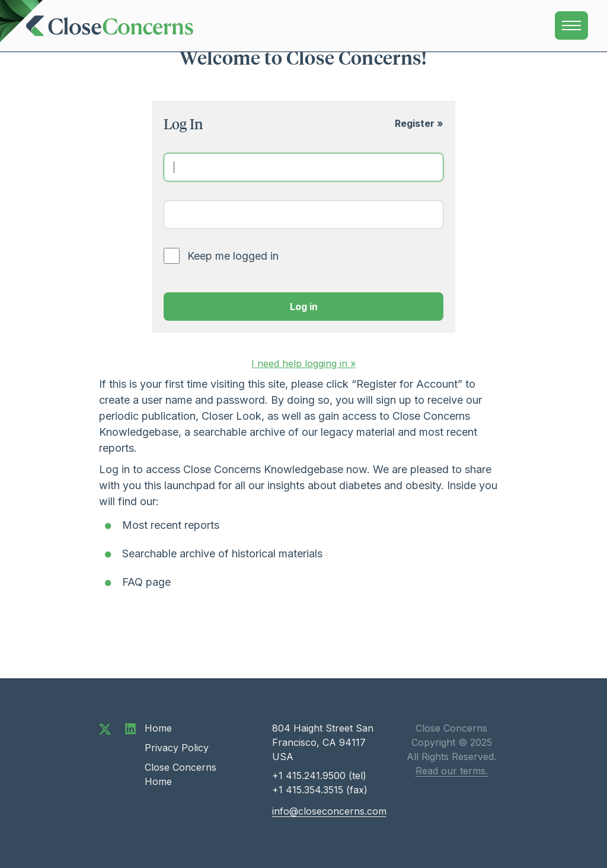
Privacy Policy (177, 748)
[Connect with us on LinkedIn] (130, 728)
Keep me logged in (233, 256)
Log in (304, 307)
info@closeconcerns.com (329, 811)
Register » (419, 123)
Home (158, 728)
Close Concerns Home (180, 774)
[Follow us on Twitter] (105, 728)
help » (303, 363)
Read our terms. (452, 771)
